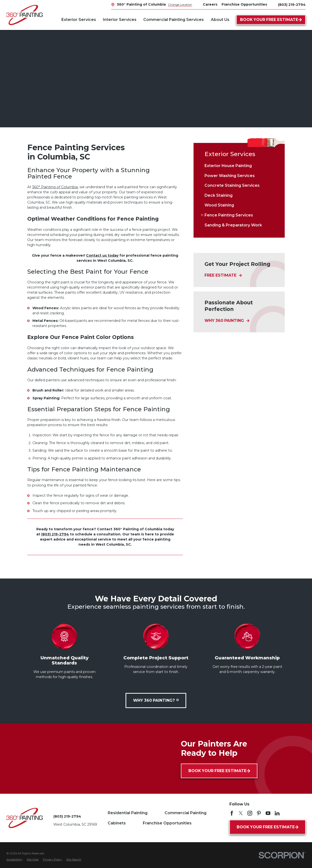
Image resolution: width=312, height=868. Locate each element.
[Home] (24, 15)
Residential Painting (128, 813)
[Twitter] (241, 813)
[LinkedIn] (277, 813)
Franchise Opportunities (167, 823)
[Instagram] (250, 813)
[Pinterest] (259, 813)
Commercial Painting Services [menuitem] (174, 20)
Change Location (180, 5)
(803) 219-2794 (292, 5)
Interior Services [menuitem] (120, 20)
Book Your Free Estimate (271, 20)
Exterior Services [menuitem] (79, 20)
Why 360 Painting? (156, 700)
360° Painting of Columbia (55, 187)
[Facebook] (232, 813)
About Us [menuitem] (220, 20)
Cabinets (117, 823)
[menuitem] (239, 166)
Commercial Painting (185, 813)
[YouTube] (268, 813)
